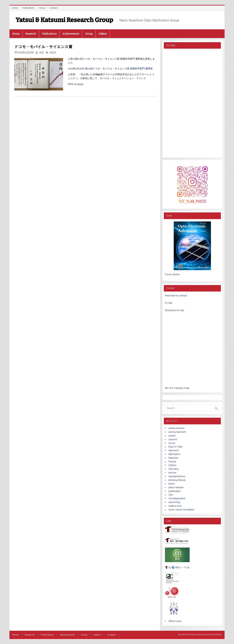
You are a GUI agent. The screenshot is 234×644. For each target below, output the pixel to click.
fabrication (174, 454)
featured (173, 458)
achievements (176, 428)
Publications (28, 8)
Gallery (103, 34)
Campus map (182, 388)
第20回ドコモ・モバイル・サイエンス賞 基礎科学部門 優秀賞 (119, 69)
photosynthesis (177, 480)
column (173, 439)
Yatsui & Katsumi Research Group (64, 20)
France (172, 462)
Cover (172, 443)
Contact (54, 8)
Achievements (71, 34)
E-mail (169, 303)
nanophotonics (177, 476)
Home (15, 8)
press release (176, 487)
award (53, 52)
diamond (173, 450)
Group (42, 8)
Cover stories (172, 274)
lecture (172, 473)
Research (31, 34)
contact (183, 296)
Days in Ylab (175, 447)
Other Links (175, 621)
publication (175, 491)
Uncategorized (177, 498)
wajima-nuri (175, 506)
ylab (41, 52)
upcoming (174, 502)
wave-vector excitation (181, 510)
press (172, 484)
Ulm (171, 495)
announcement (177, 432)
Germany (174, 469)
